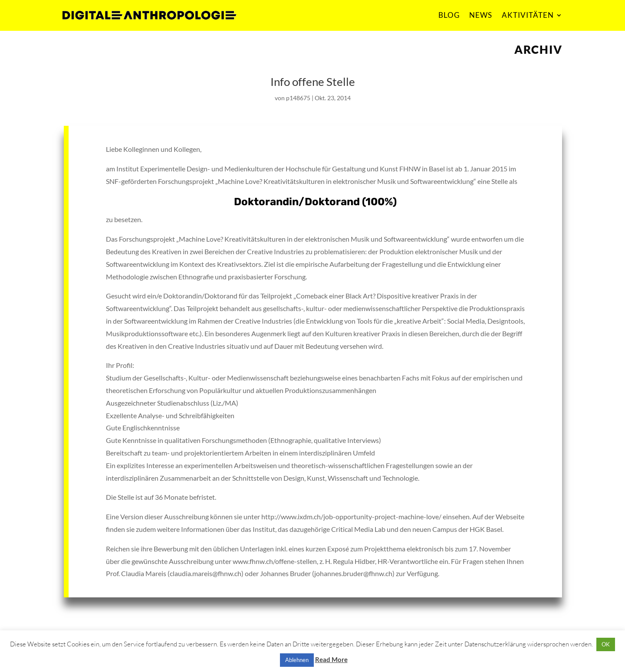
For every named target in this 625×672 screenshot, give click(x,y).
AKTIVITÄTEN (528, 15)
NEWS (481, 15)
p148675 (298, 98)
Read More (331, 659)
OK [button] (606, 644)
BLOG (449, 15)
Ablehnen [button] (297, 660)
